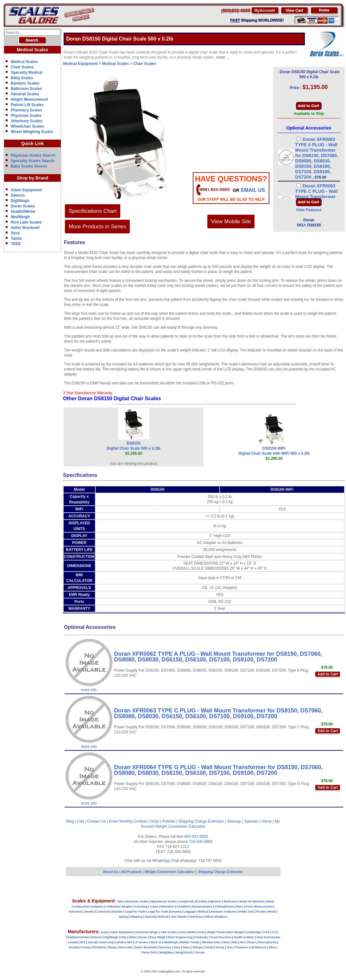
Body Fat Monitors (252, 901)
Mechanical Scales (164, 901)
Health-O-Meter (244, 937)
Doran (143, 937)
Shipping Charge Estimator (201, 821)
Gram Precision (221, 937)
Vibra (272, 947)
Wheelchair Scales (27, 126)
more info (89, 690)
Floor (240, 907)
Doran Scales (23, 206)
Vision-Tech (149, 952)
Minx (226, 942)
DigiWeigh (20, 201)
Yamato (200, 952)
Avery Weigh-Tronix (211, 932)
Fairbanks (201, 937)
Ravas (113, 947)
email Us (253, 190)
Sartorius (165, 947)
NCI (242, 942)
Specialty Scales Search (32, 161)
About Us (111, 872)
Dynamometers (202, 907)
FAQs (154, 821)
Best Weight (236, 932)
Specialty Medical (27, 73)
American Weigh (147, 932)
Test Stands (179, 917)
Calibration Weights (119, 907)
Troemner (241, 947)
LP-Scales (141, 942)
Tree (230, 947)
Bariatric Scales (25, 83)
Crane (154, 907)
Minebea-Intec (211, 942)
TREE (16, 244)
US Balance (258, 947)
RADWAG (100, 947)
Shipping (136, 917)
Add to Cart (327, 674)
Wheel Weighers (216, 917)
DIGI (124, 937)
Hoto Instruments (269, 937)
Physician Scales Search (33, 155)
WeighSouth (184, 952)
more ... (223, 57)
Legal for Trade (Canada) (165, 912)
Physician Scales (26, 116)
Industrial (75, 912)
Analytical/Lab (189, 901)
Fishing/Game (224, 907)
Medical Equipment (80, 64)
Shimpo (198, 947)
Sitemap (234, 821)
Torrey (220, 947)
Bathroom (231, 901)
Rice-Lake (126, 947)
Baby (204, 901)
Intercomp (107, 942)
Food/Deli (183, 907)
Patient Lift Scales (27, 105)
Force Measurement (259, 907)
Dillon (133, 937)
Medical (203, 912)
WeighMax (167, 952)
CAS (266, 932)
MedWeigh (20, 217)
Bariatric (216, 901)
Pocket (261, 912)
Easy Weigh (158, 937)
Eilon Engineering (180, 937)
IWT (83, 942)
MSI (235, 942)
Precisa (85, 947)
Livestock (103, 912)
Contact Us (96, 821)
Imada (74, 942)
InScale (93, 942)
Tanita (16, 238)
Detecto (18, 195)
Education (167, 907)
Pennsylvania (267, 942)
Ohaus (251, 942)
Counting (141, 907)
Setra (187, 947)
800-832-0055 (196, 837)
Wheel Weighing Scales (32, 132)
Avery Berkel (188, 932)
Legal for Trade (135, 912)
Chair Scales (22, 67)
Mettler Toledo (190, 942)
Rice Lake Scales (26, 222)
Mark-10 (156, 942)
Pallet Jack (246, 912)
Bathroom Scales (26, 89)
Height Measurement (29, 99)
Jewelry (89, 912)
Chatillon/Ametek (78, 937)
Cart (81, 821)
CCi (274, 932)
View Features (309, 210)
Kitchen (118, 912)
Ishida (120, 942)
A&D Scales (169, 932)
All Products (132, 872)
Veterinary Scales (26, 121)
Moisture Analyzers (224, 912)
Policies (169, 821)
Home (267, 821)
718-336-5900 (201, 842)
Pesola (74, 947)
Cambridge (253, 932)
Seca (15, 233)
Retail (272, 912)
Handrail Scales (25, 94)
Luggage (190, 912)
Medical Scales (24, 62)
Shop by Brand (33, 178)
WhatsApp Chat (166, 861)
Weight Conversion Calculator (181, 826)
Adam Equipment (26, 190)
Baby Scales (22, 78)
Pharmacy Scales (26, 110)
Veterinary (196, 917)
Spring (123, 917)
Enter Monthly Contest (128, 821)
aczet (104, 932)
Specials (251, 821)
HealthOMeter (23, 212)
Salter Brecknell (25, 228)
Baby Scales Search (29, 166)
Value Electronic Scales (133, 901)
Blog (70, 821)
